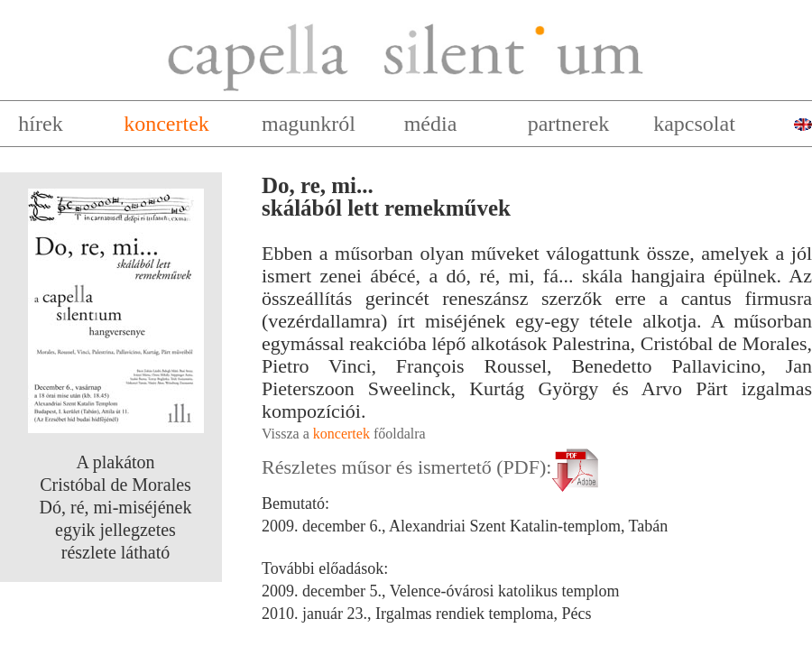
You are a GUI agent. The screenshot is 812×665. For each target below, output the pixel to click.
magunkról (309, 124)
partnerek (569, 124)
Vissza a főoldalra (344, 434)
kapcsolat (694, 124)
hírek (40, 124)
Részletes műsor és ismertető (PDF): (433, 467)
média (431, 124)
